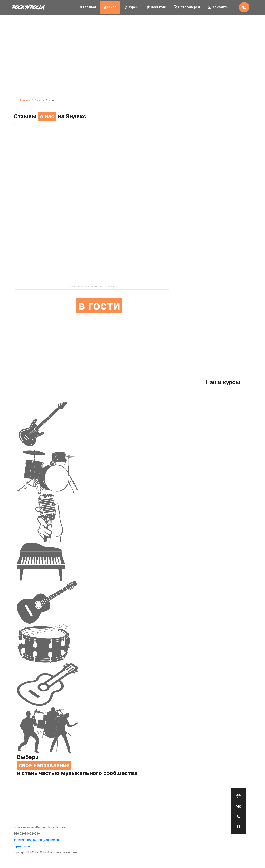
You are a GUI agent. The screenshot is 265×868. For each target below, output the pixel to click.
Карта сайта (21, 846)
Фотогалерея (187, 7)
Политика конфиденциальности (36, 840)
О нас (110, 7)
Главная (87, 7)
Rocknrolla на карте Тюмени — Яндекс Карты (92, 287)
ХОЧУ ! (214, 310)
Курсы (132, 7)
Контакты (218, 7)
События (156, 7)
